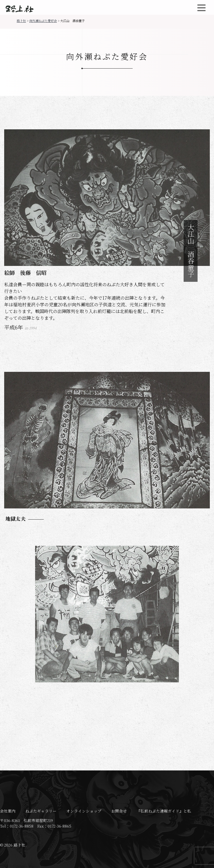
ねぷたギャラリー (41, 811)
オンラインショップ (84, 811)
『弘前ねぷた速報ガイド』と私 (164, 811)
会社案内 (8, 811)
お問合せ (119, 811)
